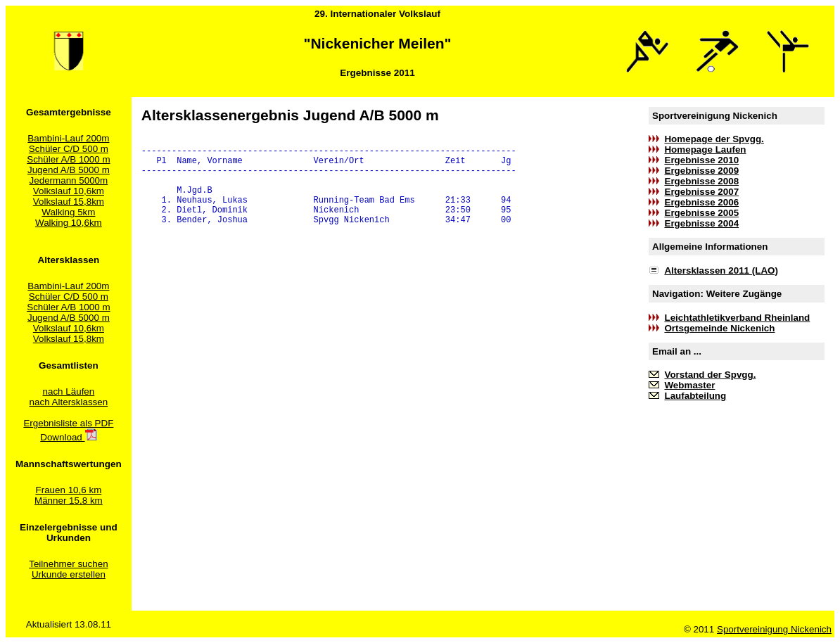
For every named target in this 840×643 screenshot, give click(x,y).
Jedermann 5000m (69, 180)
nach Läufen (69, 391)
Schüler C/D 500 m (69, 149)
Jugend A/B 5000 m (69, 170)
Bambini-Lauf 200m (68, 138)
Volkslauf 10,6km (69, 191)
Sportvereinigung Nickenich (774, 629)
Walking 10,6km (69, 223)
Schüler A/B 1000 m (68, 159)
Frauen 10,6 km (69, 490)
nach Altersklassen (69, 402)
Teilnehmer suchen (68, 564)
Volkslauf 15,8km (69, 202)
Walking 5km (68, 212)
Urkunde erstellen (69, 574)
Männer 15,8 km (69, 501)
